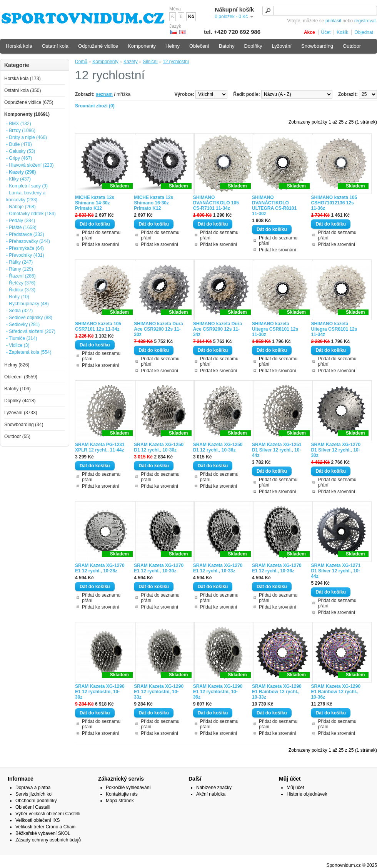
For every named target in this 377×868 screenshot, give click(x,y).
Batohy (227, 46)
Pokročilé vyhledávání (128, 788)
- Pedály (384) (21, 221)
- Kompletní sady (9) (27, 186)
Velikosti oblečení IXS (38, 820)
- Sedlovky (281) (23, 324)
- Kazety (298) (21, 172)
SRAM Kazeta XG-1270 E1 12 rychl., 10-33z (218, 568)
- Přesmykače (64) (25, 248)
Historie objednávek (307, 794)
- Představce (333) (25, 234)
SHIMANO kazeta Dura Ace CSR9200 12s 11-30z (158, 329)
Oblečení (199, 46)
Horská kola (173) (23, 79)
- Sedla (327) (19, 311)
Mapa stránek (120, 801)
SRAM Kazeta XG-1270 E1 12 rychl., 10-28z (100, 568)
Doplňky (253, 46)
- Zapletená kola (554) (29, 352)
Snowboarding (317, 46)
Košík (342, 32)
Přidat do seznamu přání (101, 235)
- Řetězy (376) (21, 283)
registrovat (365, 21)
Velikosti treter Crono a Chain (45, 827)
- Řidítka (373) (21, 290)
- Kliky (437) (18, 179)
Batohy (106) (18, 389)
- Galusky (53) (21, 151)
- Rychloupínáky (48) (28, 304)
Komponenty (105, 62)
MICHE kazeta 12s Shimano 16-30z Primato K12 (153, 203)
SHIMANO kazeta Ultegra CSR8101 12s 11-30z (275, 329)
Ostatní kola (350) (23, 90)
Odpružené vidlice (98, 46)
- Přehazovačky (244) (28, 241)
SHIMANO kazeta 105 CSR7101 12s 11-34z (98, 326)
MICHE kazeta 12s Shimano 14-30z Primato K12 (95, 203)
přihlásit (333, 21)
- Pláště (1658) (21, 227)
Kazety (131, 62)
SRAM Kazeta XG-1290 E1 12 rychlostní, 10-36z (218, 692)
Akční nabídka (211, 794)
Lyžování (282, 46)
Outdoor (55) (17, 437)
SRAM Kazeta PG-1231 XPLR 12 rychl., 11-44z (100, 447)
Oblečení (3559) (21, 377)
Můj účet (295, 788)
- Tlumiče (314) (22, 338)
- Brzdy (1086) (21, 130)
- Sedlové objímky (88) (29, 318)
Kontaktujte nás (122, 794)
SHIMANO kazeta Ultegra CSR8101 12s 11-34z (334, 329)
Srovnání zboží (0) (95, 106)
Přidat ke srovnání (101, 244)
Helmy (173, 46)
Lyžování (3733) (21, 413)
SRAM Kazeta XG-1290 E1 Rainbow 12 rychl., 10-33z (277, 692)
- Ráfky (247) (19, 262)
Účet (326, 32)
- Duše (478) (19, 144)
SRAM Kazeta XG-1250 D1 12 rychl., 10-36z (218, 447)
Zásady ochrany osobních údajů (48, 840)
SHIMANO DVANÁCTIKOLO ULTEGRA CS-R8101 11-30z (274, 206)
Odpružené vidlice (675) (29, 102)
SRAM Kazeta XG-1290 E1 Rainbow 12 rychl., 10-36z (336, 692)
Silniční (150, 62)
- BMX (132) (19, 124)
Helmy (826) (17, 365)
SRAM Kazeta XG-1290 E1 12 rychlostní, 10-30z (100, 692)
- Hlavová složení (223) (30, 165)
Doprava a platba (33, 788)
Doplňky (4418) (20, 401)
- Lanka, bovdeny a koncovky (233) (26, 196)
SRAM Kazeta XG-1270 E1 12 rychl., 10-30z (159, 568)
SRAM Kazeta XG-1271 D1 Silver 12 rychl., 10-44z (336, 571)
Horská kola (19, 46)
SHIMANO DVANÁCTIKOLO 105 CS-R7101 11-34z (216, 203)
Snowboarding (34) (24, 425)
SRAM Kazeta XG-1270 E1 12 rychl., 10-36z (277, 568)
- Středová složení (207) (31, 331)
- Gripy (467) (19, 158)
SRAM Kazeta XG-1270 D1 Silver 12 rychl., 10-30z (336, 450)
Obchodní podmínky (36, 801)
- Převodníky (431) (25, 255)
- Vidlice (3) (18, 345)
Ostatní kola (55, 46)
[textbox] (320, 11)
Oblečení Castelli (33, 807)
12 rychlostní (176, 62)
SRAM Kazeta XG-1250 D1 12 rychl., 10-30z (159, 447)
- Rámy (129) (20, 269)
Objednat (364, 32)
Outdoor (352, 46)
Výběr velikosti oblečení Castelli (48, 814)
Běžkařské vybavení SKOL (43, 833)
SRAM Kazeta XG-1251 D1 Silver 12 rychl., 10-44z (277, 450)
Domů (81, 62)
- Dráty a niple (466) (27, 137)
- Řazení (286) (21, 276)
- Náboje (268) (21, 207)
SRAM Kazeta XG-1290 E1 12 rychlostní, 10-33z (159, 692)
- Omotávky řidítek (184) (31, 214)
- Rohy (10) (18, 297)
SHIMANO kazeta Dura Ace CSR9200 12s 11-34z (218, 329)
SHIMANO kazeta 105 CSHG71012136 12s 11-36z (334, 203)
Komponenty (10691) (27, 114)
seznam (104, 94)
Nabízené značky (214, 788)
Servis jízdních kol (34, 794)
